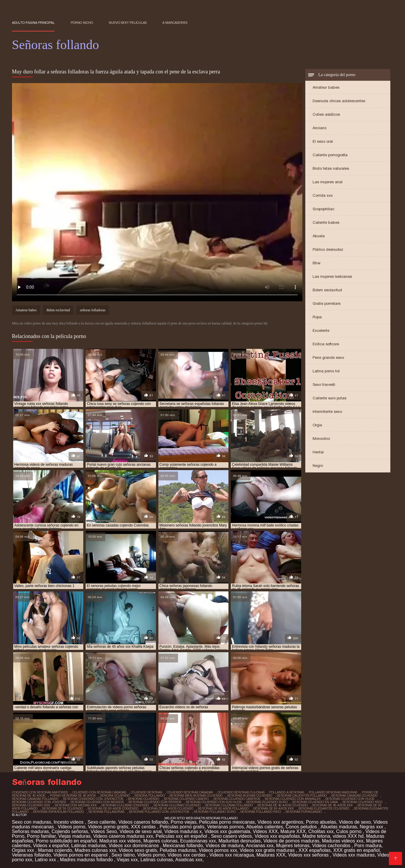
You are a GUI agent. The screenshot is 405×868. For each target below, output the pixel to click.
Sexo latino (123, 855)
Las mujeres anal (328, 182)
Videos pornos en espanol (81, 855)
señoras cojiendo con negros (97, 802)
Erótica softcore (326, 344)
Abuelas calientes (265, 827)
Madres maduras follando (87, 860)
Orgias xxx (24, 850)
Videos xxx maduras (354, 855)
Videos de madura (225, 846)
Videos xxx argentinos (280, 822)
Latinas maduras (89, 846)
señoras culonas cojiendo (177, 805)
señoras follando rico (261, 812)
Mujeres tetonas (293, 846)
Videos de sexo (355, 822)
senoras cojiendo (144, 799)
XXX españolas (315, 850)
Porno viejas (184, 822)
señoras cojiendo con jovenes (39, 802)
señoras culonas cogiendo (125, 805)
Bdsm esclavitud (327, 290)
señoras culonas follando (229, 805)
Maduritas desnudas (240, 841)
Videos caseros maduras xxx (123, 836)
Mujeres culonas (161, 841)
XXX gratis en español (356, 850)
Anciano (320, 128)
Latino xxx (46, 860)
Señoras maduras (30, 831)
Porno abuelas (321, 822)
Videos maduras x (183, 831)
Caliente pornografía (330, 155)
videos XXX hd (348, 836)
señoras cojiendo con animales (293, 799)
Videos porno (72, 827)
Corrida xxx (323, 195)
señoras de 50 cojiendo (63, 808)
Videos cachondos (332, 846)
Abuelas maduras (339, 827)
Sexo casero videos (231, 836)
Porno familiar (41, 836)
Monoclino (321, 439)
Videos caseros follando (143, 822)
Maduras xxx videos (120, 841)
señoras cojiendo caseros (237, 799)
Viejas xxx (127, 860)
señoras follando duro (215, 812)
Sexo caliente (101, 822)
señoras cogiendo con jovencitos (93, 799)
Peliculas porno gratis (182, 827)
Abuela (319, 236)
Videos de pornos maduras (291, 841)
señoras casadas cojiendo (354, 795)
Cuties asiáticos (326, 114)
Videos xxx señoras (309, 855)
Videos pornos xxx (218, 850)
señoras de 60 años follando (223, 808)
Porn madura (368, 846)
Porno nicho (82, 23)
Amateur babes (326, 87)
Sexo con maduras (32, 822)
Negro (318, 466)
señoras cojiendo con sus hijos (214, 802)
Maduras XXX (271, 855)
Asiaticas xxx (189, 860)
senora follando (150, 795)
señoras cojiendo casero (186, 799)
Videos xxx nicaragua (232, 855)
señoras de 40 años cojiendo (283, 805)
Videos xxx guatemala (227, 831)
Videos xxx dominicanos (134, 846)
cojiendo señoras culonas (241, 792)
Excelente (321, 330)
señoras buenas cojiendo (250, 795)
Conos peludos (302, 827)
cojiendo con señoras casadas (99, 792)
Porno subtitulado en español (66, 841)
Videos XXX (265, 831)
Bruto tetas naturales (331, 168)
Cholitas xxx (321, 831)
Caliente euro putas (329, 398)
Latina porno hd (326, 371)
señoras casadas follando (35, 799)
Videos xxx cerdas (187, 855)
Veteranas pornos (225, 827)
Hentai (318, 452)
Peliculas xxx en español (182, 836)
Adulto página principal (33, 23)
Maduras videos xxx (343, 841)
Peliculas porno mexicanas (227, 822)
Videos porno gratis (108, 827)
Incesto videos (69, 822)
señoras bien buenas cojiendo (196, 795)
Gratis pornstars (327, 303)
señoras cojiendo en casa (315, 802)
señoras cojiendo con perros (155, 802)
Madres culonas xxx (95, 850)
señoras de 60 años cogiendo (113, 808)
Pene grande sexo (328, 358)
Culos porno (349, 831)
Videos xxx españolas (277, 836)
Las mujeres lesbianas (332, 276)
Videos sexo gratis (138, 850)
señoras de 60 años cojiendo (168, 808)
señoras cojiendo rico (362, 802)
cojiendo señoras (146, 792)
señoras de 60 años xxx (274, 808)
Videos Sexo (104, 831)
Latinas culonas (157, 860)
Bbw (317, 263)
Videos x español (51, 846)
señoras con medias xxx (76, 805)
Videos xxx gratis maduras (268, 850)
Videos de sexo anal (141, 831)
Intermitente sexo (327, 412)
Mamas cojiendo (55, 850)
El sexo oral (323, 141)
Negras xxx (372, 827)
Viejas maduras (74, 836)
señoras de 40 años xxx (333, 805)
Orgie (317, 425)
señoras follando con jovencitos (159, 812)
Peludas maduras (178, 850)
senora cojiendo (115, 795)
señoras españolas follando (59, 812)
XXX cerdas (144, 827)
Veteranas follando (32, 855)
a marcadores (175, 23)
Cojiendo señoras (70, 831)
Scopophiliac (323, 209)
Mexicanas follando (183, 846)
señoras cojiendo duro (267, 802)
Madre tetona (316, 836)
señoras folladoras (93, 310)
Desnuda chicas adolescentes (339, 101)
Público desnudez (328, 249)
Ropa (317, 317)
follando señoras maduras (333, 792)
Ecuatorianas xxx (198, 841)
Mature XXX (293, 831)
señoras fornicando (304, 812)
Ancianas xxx (260, 846)
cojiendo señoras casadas (190, 792)
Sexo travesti (324, 385)
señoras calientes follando (302, 795)
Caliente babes (326, 222)
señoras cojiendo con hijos (350, 799)
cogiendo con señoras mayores (40, 792)
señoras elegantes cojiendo (324, 808)
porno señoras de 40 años (73, 795)
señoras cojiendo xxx (31, 805)
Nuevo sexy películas (128, 23)
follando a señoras (287, 792)
